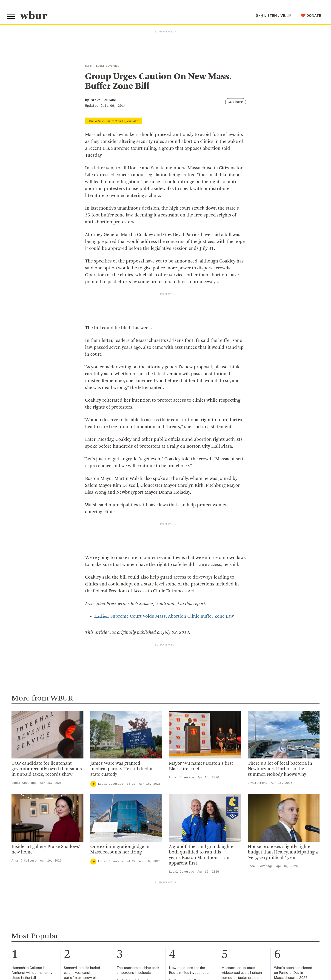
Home (88, 66)
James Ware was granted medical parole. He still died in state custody (122, 769)
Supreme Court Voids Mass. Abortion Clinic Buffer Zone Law (164, 617)
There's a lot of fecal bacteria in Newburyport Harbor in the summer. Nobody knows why (280, 769)
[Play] (93, 784)
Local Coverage (108, 66)
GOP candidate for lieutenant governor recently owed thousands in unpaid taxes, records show (47, 769)
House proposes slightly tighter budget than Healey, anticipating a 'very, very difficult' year (283, 852)
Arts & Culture (24, 861)
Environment (258, 783)
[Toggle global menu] (11, 17)
